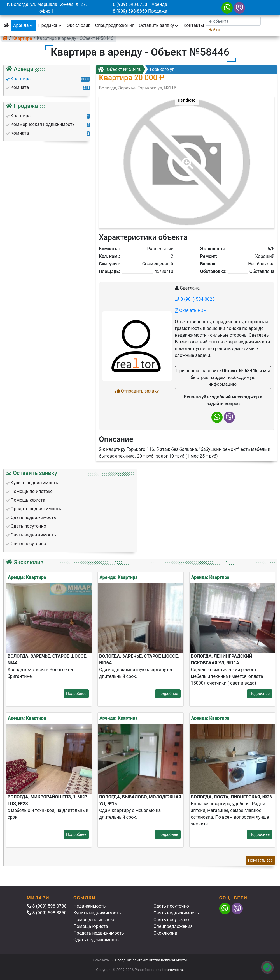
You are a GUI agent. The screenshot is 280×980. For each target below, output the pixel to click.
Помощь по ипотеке (94, 920)
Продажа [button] (50, 25)
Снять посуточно (171, 920)
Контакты (194, 25)
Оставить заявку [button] (159, 25)
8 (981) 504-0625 (195, 299)
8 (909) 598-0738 (130, 4)
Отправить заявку (137, 391)
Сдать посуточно (171, 906)
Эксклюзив (79, 25)
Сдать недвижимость (96, 940)
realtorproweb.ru (170, 970)
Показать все (260, 860)
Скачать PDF (190, 310)
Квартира (22, 38)
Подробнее (76, 694)
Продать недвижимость (99, 933)
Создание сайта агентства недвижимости (151, 960)
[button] (186, 159)
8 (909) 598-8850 (130, 11)
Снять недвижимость (176, 913)
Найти (214, 30)
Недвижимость (89, 906)
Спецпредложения (115, 25)
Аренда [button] (23, 25)
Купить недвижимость (97, 913)
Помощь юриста (91, 926)
